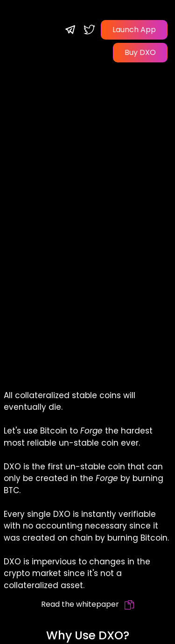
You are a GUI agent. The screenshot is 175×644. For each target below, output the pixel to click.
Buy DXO (140, 52)
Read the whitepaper (87, 604)
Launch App (134, 30)
